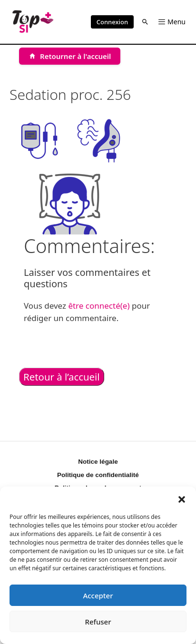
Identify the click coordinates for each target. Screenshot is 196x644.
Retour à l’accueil (62, 377)
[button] (182, 498)
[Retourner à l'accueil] (70, 56)
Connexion (112, 22)
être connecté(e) (99, 306)
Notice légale (98, 462)
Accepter (98, 595)
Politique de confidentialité (98, 475)
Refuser (98, 622)
